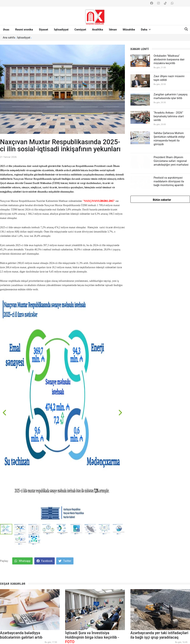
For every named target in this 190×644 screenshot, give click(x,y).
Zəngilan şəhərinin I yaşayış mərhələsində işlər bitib (171, 96)
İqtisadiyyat (61, 30)
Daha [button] (146, 30)
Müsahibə (129, 30)
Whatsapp (22, 561)
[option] (62, 409)
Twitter (65, 561)
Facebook (45, 561)
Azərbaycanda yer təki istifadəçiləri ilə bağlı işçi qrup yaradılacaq (159, 635)
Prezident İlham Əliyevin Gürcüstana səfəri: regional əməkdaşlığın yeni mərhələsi (171, 161)
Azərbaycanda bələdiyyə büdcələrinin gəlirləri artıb (21, 635)
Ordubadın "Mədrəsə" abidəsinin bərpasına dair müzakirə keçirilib (169, 59)
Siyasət (44, 30)
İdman (113, 30)
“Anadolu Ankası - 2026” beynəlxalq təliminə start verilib (169, 116)
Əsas (6, 30)
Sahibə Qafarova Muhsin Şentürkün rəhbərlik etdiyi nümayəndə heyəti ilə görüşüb (169, 139)
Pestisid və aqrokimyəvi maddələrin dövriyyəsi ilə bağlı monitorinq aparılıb (169, 181)
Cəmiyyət (80, 30)
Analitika (98, 30)
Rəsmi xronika (24, 30)
